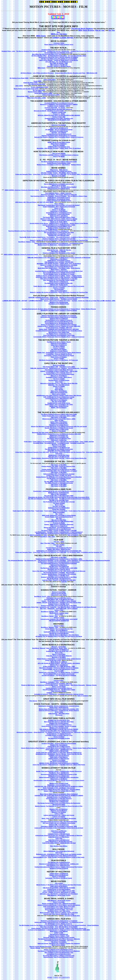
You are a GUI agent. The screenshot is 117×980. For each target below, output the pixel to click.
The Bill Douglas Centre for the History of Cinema (59, 274)
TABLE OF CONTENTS (61, 977)
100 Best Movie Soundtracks (59, 665)
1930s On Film (59, 420)
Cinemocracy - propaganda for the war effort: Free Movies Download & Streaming (59, 491)
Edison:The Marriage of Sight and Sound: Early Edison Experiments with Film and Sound (59, 426)
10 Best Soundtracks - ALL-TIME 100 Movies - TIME (59, 666)
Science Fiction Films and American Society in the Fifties (59, 577)
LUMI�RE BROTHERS (36, 301)
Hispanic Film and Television (58, 809)
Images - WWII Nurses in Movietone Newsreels (59, 524)
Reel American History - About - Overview (58, 193)
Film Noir (59, 546)
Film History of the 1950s (59, 465)
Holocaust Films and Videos (59, 216)
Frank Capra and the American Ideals (67, 442)
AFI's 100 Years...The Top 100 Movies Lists (59, 62)
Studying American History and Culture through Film (59, 239)
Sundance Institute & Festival (59, 868)
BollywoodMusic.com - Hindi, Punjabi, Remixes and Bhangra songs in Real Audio (59, 857)
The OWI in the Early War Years (59, 500)
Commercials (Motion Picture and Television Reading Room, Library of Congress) (59, 337)
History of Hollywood (59, 877)
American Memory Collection (59, 319)
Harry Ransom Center (47, 927)
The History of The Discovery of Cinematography (59, 374)
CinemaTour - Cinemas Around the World (59, 354)
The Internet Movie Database (82, 29)
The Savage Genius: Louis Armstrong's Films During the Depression (59, 803)
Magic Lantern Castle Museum (50, 299)
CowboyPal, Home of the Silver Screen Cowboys (59, 632)
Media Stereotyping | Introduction (59, 776)
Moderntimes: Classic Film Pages (59, 455)
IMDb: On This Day (65, 250)
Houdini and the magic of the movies (59, 403)
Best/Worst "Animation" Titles (50, 682)
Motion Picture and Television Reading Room (59, 267)
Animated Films (58, 681)
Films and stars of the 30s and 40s (59, 457)
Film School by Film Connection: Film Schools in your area (59, 279)
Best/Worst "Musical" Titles (41, 648)
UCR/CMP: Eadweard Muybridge (39, 297)
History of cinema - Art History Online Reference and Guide (59, 265)
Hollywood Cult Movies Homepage (55, 940)
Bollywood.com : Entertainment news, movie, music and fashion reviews (59, 854)
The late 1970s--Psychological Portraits (59, 478)
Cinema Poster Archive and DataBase (59, 889)
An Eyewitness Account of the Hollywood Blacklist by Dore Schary (59, 562)
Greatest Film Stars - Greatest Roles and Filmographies (59, 743)
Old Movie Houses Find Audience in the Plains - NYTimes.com (58, 360)
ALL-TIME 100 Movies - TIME (59, 63)
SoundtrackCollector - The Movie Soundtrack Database (59, 675)
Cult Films (70, 940)
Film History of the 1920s (67, 367)
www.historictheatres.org (59, 345)
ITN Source (59, 715)
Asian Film (59, 838)
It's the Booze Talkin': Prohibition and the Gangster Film (85, 174)
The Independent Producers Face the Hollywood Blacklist (59, 563)
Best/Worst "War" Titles (48, 537)
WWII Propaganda (35, 535)
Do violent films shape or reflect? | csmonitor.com (59, 956)
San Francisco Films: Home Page (59, 332)
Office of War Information (59, 494)
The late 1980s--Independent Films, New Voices (59, 481)
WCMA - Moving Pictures (59, 408)
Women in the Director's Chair (59, 728)
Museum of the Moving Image (59, 302)
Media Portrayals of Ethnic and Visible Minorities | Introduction (59, 777)
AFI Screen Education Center (59, 131)
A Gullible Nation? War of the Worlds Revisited (59, 599)
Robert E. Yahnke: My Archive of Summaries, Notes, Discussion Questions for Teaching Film (59, 240)
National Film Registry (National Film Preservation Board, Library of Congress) (59, 137)
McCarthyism (70, 573)
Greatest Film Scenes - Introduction (58, 51)
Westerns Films (59, 626)
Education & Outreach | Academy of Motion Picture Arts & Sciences (77, 237)
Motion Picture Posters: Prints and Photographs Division (59, 325)
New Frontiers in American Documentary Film (59, 953)
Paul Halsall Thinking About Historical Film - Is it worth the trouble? (59, 205)
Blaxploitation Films (59, 805)
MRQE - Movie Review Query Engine (59, 142)
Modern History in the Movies (79, 223)
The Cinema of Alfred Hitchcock (91, 732)
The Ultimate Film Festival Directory (59, 862)
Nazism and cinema (50, 527)
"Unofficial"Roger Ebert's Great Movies (66, 60)
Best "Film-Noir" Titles (48, 543)
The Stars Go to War (59, 506)
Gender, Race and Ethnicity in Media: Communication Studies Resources (59, 771)
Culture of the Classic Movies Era (76, 458)
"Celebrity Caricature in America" (59, 756)
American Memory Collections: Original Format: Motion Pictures (59, 710)
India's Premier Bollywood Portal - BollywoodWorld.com (59, 856)
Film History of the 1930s (59, 417)
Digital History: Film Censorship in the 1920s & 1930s (59, 416)
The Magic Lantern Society (69, 299)
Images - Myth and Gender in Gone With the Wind (59, 791)
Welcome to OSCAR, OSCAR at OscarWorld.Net (49, 111)
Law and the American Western (59, 633)
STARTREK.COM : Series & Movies (67, 609)
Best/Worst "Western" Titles (50, 627)
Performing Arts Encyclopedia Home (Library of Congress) (59, 317)
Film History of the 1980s (59, 480)
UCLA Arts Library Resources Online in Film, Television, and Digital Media (59, 277)
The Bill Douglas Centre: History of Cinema (59, 924)
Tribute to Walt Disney (28, 685)
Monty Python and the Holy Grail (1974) (26, 89)
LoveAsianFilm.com (59, 832)
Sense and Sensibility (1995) (43, 93)
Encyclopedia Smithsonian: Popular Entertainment (59, 273)
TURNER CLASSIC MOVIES (63, 38)
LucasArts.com (44, 607)
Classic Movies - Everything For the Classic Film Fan (48, 458)
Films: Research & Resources (59, 282)
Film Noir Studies (47, 173)
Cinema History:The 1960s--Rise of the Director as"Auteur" (59, 471)
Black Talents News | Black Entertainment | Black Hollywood (59, 794)
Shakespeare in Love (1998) (51, 95)
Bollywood (59, 853)
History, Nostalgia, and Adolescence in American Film (59, 220)
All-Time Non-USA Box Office (77, 56)
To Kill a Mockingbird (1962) (40, 87)
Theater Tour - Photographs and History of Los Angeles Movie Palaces (59, 352)
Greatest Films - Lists (8, 51)
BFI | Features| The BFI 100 (59, 65)
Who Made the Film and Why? (50, 187)
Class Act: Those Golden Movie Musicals (59, 656)
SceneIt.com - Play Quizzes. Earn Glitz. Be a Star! (59, 914)
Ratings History (76, 165)
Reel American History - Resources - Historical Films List (59, 195)
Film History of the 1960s (59, 468)
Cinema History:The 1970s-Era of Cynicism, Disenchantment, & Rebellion (59, 477)
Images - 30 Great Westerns (59, 630)
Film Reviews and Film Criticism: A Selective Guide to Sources (59, 155)
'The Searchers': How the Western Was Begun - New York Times (59, 635)
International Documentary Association (59, 954)
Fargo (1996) (37, 81)
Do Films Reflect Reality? (69, 187)
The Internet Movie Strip (72, 916)
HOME (50, 977)
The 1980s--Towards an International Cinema (59, 483)
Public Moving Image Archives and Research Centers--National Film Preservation (59, 286)
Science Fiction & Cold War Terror (59, 576)
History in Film (59, 208)
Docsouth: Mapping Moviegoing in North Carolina (59, 937)
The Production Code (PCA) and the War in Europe (59, 502)
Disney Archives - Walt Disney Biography (72, 685)
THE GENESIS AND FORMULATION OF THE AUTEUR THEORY (59, 729)
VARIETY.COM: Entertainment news (59, 147)
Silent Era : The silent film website (59, 385)
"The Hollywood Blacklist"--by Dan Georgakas (52, 560)
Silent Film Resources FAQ (59, 392)
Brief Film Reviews (59, 145)
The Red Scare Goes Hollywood (59, 566)
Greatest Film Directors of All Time (59, 720)
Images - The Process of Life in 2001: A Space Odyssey (59, 601)
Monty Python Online (58, 945)
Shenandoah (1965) (23, 96)
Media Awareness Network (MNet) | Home (59, 226)
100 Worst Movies (26, 73)
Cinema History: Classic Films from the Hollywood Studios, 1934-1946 (59, 434)
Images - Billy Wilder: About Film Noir (65, 173)
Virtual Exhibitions (93, 925)
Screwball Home (38, 443)
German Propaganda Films (66, 527)
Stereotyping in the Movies (59, 779)
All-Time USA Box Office (39, 56)
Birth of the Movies (59, 365)
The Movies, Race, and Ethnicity (59, 773)
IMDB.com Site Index (59, 34)
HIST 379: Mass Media (47, 202)
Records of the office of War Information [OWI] (59, 496)
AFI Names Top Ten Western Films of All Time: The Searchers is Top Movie (59, 636)
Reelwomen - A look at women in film (59, 785)
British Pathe (59, 712)
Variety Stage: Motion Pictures (59, 406)
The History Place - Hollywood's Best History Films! (59, 217)
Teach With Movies (52, 229)
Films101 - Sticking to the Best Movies (59, 66)
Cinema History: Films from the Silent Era (59, 373)
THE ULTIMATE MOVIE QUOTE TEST (59, 120)
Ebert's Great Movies (46, 60)
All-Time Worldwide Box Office (57, 56)
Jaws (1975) (19, 86)
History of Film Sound (59, 431)
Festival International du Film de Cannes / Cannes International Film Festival (58, 867)
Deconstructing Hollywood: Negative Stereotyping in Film (59, 774)
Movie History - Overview (59, 270)
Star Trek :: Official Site (47, 609)
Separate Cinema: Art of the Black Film (59, 797)
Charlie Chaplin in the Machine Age (59, 448)
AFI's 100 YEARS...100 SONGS (70, 663)
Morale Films (59, 505)
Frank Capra (28, 442)
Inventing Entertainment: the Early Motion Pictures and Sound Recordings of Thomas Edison (51, 309)
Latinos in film (59, 814)
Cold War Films (47, 580)
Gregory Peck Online (59, 760)
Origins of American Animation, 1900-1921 (59, 328)
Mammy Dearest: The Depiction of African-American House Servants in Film (59, 806)
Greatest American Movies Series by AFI (59, 134)
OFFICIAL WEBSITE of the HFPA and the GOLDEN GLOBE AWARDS (59, 115)
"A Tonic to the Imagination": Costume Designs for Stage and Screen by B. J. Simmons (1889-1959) (59, 930)
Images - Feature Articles (74, 276)
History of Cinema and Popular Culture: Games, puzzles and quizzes (59, 905)
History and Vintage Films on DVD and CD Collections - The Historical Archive (59, 243)
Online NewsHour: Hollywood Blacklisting (80, 560)
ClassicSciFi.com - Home (59, 595)
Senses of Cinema (59, 288)
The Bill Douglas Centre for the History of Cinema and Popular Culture (41, 925)
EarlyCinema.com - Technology (78, 368)
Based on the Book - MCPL (59, 222)
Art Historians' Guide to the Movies (59, 214)
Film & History (59, 204)
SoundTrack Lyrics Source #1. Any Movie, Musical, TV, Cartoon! (59, 672)
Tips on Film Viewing (59, 153)
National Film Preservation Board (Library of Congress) (59, 136)
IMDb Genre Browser (86, 30)
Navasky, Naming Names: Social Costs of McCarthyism (59, 574)
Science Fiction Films (59, 592)
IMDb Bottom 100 (92, 73)
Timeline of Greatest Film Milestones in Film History (59, 253)
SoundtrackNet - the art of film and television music (59, 669)
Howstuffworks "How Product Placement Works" (59, 957)
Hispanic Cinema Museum (59, 811)
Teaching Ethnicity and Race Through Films (22, 231)
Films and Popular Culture (59, 291)
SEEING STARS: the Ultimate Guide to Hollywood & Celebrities (59, 763)
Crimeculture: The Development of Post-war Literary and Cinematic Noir (59, 551)
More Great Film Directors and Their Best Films (59, 722)
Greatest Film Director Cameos (59, 723)
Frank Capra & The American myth (44, 442)
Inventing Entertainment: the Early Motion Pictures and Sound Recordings (59, 331)
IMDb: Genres (63, 170)
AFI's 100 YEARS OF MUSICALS (59, 650)
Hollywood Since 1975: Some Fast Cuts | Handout (59, 474)
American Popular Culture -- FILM (59, 936)
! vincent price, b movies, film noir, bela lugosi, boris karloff (59, 619)
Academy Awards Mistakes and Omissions (59, 109)
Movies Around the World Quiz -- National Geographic (55, 245)
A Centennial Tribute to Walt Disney (47, 685)
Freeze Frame (54, 297)
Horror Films (59, 615)
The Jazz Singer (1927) (59, 402)
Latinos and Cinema (59, 817)
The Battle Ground (59, 503)
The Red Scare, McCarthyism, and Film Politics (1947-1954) (59, 568)
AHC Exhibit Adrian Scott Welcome (74, 571)
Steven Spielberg (59, 737)
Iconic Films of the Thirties (59, 422)
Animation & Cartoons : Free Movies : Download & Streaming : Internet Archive (59, 694)
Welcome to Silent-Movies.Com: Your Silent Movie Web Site (59, 383)
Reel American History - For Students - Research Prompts (49, 196)
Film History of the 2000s (59, 486)
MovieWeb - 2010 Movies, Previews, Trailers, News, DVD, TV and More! (59, 148)
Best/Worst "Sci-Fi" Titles (42, 596)
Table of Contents (73, 535)
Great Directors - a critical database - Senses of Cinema (59, 726)
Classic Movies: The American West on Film (59, 629)
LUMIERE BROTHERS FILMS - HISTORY (15, 301)
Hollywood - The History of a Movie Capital (59, 878)
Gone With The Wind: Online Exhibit (59, 451)
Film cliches (67, 911)
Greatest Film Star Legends (59, 745)
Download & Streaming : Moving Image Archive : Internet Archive (59, 706)
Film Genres (54, 170)
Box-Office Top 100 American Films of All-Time (47, 54)
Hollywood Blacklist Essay (59, 565)
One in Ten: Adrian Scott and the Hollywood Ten (47, 571)
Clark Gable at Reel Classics (59, 757)
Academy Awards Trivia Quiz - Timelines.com (59, 118)
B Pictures (59, 454)
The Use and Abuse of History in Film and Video (59, 232)
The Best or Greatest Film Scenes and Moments (31, 51)
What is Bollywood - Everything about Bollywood (59, 851)
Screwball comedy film (77, 443)
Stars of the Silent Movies (59, 391)
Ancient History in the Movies (39, 223)
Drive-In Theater (59, 359)
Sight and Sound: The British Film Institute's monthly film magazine (59, 943)
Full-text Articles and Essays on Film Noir (59, 548)
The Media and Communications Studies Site (58, 283)
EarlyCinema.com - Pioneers (58, 368)
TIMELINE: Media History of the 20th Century (41, 258)
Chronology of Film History (59, 211)
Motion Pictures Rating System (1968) (59, 163)
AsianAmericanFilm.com (59, 831)
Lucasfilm (53, 607)
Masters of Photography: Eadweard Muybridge (74, 297)
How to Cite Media (59, 156)
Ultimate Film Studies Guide (59, 285)
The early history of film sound (59, 429)
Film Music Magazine (46, 668)
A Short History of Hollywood (59, 874)
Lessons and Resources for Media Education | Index (59, 225)
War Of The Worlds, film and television (59, 579)
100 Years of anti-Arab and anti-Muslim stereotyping (59, 823)
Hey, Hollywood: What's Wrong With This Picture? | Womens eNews (59, 789)
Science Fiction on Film (59, 593)
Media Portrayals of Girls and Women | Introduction (53, 231)
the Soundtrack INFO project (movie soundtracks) (59, 674)
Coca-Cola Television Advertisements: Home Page (59, 335)
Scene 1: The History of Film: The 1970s (59, 475)
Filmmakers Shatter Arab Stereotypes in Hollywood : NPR (59, 826)
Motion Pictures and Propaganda (58, 493)
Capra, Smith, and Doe (87, 442)
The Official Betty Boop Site (51, 690)
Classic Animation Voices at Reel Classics (59, 688)
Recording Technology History (59, 425)
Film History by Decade (59, 251)
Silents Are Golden (59, 386)
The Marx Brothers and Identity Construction (59, 449)
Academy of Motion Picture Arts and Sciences (59, 103)
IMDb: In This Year (53, 250)
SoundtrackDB (59, 671)
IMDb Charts (41, 36)
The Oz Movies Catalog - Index (59, 613)
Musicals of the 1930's (59, 176)
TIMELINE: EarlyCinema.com (39, 368)
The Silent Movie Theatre (59, 349)
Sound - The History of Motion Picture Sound (59, 428)
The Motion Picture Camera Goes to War (59, 334)
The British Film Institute (59, 942)
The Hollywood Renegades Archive (59, 738)
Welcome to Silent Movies (59, 376)
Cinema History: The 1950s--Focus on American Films (58, 466)
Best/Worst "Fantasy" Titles (50, 612)
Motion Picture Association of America (49, 165)
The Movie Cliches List (55, 911)
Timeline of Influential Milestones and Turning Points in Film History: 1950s (59, 559)
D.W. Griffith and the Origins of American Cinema (59, 397)
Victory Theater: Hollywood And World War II (59, 517)
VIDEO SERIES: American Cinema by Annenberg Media (22, 190)
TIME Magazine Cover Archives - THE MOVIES (59, 262)
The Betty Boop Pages (68, 690)
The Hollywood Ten (30, 560)
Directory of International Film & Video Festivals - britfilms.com (59, 864)
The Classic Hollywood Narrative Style (59, 439)
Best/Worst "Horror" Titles (50, 616)
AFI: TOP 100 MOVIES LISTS (59, 128)
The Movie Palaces (59, 346)
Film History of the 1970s (59, 472)
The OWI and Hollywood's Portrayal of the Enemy (74, 499)
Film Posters (59, 883)
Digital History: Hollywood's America (59, 198)
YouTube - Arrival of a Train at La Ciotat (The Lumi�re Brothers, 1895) (93, 301)
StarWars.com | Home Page (30, 607)
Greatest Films (46, 50)
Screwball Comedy (50, 443)
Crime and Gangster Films (24, 174)
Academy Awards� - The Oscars (55, 108)
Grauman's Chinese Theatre (59, 351)
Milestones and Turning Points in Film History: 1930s (59, 419)
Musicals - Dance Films (59, 647)
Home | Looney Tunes (59, 687)
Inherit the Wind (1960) (30, 83)
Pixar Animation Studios (59, 691)
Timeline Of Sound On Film (59, 423)
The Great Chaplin (59, 379)
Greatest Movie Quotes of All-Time (105, 51)
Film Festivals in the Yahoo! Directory (58, 865)
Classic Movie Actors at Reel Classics (33, 748)
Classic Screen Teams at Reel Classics (85, 748)
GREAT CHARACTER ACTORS (59, 751)
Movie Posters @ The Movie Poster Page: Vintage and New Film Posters (59, 885)
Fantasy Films (59, 610)
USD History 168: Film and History (26, 202)
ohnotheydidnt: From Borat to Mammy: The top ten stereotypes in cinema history (59, 780)
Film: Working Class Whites (59, 846)
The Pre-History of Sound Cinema (59, 380)
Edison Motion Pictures (88, 309)
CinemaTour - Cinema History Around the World (59, 356)
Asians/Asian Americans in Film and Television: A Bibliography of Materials (59, 835)
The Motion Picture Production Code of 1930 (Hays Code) (59, 162)
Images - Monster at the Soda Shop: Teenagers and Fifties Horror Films (59, 602)
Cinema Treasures (59, 348)
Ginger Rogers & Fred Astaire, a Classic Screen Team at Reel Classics (59, 659)
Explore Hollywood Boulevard (59, 875)
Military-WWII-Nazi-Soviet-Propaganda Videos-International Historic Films (59, 534)
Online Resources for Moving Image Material (59, 323)
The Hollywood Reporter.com (59, 934)
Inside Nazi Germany (59, 509)
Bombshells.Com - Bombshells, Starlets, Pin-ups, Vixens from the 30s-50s (59, 754)
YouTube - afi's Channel (59, 133)
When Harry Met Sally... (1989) (37, 98)
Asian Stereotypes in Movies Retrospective (59, 841)
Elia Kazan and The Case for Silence (59, 570)
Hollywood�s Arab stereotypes (59, 825)
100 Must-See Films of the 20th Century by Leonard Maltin (59, 59)
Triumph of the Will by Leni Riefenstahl (59, 529)
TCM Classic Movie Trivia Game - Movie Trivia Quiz (59, 907)
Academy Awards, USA (59, 112)
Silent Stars (59, 388)
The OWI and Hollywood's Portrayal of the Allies (43, 499)
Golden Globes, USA (59, 117)
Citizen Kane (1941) (49, 80)
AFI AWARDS (49, 130)
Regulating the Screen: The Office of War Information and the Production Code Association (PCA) (59, 497)
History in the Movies (59, 210)
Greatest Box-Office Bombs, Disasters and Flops (70, 73)
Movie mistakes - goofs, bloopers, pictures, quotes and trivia (59, 913)
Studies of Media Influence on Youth (59, 228)
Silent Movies (59, 389)
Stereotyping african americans (59, 800)
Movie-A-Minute (35, 948)
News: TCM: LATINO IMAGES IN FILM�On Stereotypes (59, 818)
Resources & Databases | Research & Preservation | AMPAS (59, 104)
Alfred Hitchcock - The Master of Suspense (47, 732)
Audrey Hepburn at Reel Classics (59, 759)
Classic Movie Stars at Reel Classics (59, 746)
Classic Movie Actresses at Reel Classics (59, 748)
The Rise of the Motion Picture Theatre (59, 342)
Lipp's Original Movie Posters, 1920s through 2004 (59, 891)
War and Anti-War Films (59, 520)
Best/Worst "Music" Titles (59, 648)
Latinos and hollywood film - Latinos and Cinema (59, 815)
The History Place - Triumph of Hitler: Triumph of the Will (59, 530)
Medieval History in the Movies (59, 223)
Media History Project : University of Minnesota (75, 258)
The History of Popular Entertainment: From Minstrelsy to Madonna (59, 951)
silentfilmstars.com (66, 750)
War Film (59, 518)
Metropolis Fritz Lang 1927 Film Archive (59, 598)
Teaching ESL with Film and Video (59, 235)
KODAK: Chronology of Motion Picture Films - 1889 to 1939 (59, 371)
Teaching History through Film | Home (59, 234)
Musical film (59, 653)
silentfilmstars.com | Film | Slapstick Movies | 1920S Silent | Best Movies (59, 395)
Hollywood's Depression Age (59, 435)
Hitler (45, 535)
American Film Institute (59, 125)
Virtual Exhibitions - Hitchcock (71, 732)
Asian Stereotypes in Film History (59, 837)
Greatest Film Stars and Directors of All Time (59, 53)
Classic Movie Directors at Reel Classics (59, 725)
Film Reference (59, 289)
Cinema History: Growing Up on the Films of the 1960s (59, 469)
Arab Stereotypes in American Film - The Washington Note (59, 822)
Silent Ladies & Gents (59, 394)
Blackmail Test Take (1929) (40, 432)
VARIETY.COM (59, 933)
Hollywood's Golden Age (59, 440)
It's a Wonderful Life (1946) (37, 84)
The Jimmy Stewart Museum (59, 762)
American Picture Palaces (59, 343)
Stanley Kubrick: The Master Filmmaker (59, 734)
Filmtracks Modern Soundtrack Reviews (66, 668)
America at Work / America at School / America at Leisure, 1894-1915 (59, 326)
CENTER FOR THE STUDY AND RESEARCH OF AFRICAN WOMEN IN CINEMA (59, 786)
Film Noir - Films (59, 542)
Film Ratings (66, 165)
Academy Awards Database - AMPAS (59, 106)
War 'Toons (59, 514)
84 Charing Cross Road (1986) (19, 78)
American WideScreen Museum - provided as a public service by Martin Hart (59, 271)
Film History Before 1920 (50, 367)
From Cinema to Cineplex (59, 357)
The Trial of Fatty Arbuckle (59, 400)
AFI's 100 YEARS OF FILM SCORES (49, 663)
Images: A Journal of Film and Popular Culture (50, 276)
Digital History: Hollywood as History (58, 199)
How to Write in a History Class (77, 196)
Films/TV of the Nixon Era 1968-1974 (64, 580)
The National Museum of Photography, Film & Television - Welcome (59, 939)
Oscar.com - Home (59, 114)
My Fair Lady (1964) (39, 90)
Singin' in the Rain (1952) (53, 660)
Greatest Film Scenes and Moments (82, 51)
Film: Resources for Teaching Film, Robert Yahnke (59, 280)
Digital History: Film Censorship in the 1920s (59, 405)
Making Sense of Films (59, 186)
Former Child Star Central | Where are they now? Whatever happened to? (59, 753)
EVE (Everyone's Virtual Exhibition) (75, 925)
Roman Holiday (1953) (35, 92)
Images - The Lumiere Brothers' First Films (57, 301)
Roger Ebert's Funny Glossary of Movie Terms (59, 45)
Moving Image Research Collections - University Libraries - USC (59, 709)
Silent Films (59, 382)
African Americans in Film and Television (59, 799)
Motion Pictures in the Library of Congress (59, 320)
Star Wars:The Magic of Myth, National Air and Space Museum (77, 607)
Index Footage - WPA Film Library (59, 714)
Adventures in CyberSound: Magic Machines (59, 370)
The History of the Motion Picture (59, 304)
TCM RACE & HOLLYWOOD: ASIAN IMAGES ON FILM (59, 843)
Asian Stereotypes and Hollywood (59, 840)
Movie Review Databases (59, 144)
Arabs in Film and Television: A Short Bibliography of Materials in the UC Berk (59, 828)
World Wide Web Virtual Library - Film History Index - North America (59, 268)
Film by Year (100, 30)
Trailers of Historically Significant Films (59, 201)
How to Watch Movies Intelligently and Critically (59, 184)
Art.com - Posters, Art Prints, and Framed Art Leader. (59, 892)
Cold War (64, 582)
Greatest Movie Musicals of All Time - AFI (59, 651)
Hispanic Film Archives (59, 812)
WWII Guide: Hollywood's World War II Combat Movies (59, 515)
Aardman (49, 693)
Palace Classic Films (59, 446)
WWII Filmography (59, 512)
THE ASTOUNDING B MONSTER (59, 621)
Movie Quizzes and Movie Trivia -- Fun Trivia (59, 910)
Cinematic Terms (59, 43)
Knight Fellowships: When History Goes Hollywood (59, 207)
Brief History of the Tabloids (59, 931)
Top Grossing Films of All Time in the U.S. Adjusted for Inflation (58, 57)
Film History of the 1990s (59, 485)
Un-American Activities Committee (54, 573)
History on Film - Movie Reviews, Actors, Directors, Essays (59, 219)
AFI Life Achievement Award (64, 130)
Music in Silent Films (59, 654)
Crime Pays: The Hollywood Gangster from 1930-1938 (50, 174)
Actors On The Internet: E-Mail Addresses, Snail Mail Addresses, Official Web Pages (59, 765)
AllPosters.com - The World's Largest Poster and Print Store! (59, 894)
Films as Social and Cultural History (59, 189)
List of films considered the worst (43, 73)
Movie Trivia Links (59, 902)
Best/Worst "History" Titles (27, 242)
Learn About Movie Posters (59, 886)
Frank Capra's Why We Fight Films (24, 511)
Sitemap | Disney (91, 685)
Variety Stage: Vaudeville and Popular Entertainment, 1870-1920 (59, 329)
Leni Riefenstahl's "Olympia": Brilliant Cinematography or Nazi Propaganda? (59, 532)
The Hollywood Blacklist (16, 560)
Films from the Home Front (59, 526)
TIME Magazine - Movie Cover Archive (59, 895)
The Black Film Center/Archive (59, 802)
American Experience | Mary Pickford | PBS (59, 398)
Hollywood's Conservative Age (59, 437)
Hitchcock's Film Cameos (25, 732)
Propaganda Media (59, 523)
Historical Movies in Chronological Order (59, 213)
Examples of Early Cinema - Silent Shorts (59, 377)
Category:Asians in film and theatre (59, 834)
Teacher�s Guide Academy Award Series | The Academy (37, 237)
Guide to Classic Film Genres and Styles (59, 171)
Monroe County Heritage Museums (40, 946)
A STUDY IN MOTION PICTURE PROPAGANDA (59, 521)
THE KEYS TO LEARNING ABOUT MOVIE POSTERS (59, 888)
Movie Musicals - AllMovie (59, 662)
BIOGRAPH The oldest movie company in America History (59, 310)
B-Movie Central (59, 618)
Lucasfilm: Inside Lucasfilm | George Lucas (59, 735)
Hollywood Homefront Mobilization (59, 508)
